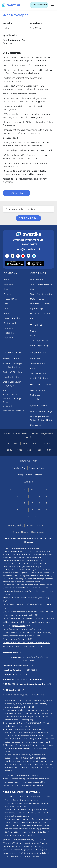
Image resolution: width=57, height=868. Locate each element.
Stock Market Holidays (41, 411)
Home (7, 279)
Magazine (9, 333)
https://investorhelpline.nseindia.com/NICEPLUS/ (25, 618)
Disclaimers (38, 532)
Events (7, 313)
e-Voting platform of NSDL (36, 646)
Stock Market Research (41, 284)
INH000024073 (37, 695)
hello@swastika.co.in (28, 249)
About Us (8, 284)
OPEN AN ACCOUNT (39, 5)
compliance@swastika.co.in (16, 591)
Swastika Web (36, 468)
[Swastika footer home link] (29, 234)
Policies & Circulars (12, 372)
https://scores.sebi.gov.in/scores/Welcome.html (25, 629)
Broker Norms (21, 532)
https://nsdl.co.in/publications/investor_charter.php (26, 598)
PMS (5, 390)
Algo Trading (36, 309)
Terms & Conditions (37, 525)
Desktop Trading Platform (28, 475)
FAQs (33, 368)
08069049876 (29, 244)
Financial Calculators (41, 313)
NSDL (33, 336)
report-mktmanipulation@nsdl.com (27, 612)
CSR (6, 309)
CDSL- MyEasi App (39, 341)
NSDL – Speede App (40, 345)
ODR (49, 684)
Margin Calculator (39, 378)
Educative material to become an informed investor (27, 643)
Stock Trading (37, 279)
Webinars (9, 338)
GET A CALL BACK (28, 218)
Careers (8, 294)
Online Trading (38, 391)
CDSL (33, 331)
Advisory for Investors (13, 410)
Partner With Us (12, 323)
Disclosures (36, 425)
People (7, 289)
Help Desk (35, 359)
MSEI (35, 443)
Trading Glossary (38, 373)
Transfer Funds (37, 364)
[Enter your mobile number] (28, 209)
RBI (39, 450)
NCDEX (46, 443)
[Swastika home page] (11, 5)
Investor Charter (11, 377)
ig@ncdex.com (18, 626)
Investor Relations (13, 318)
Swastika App (19, 468)
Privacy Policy (16, 525)
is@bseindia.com (11, 622)
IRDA (49, 450)
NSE (8, 443)
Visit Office (35, 399)
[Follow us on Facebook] (7, 256)
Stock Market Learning (41, 294)
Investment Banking (40, 304)
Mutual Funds (37, 299)
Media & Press (11, 299)
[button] (52, 5)
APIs (32, 318)
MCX (25, 443)
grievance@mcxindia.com (37, 622)
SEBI (29, 450)
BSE (16, 443)
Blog (6, 304)
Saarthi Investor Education (15, 639)
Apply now (17, 193)
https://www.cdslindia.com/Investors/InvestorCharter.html (28, 606)
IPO (32, 289)
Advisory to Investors (13, 646)
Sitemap (29, 542)
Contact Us (9, 328)
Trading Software (11, 359)
